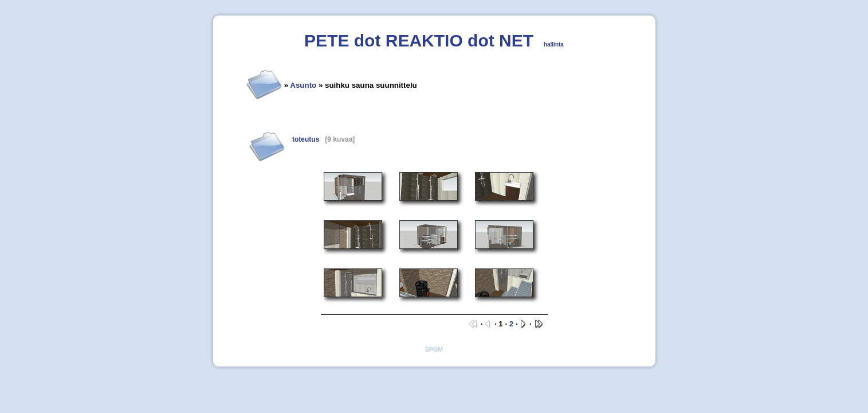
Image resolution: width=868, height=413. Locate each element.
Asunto (303, 85)
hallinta (554, 44)
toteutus (306, 139)
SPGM (434, 349)
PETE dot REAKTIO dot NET (419, 40)
